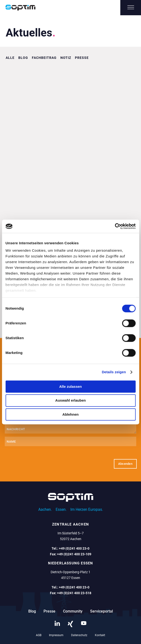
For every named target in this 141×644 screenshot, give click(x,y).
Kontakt (100, 635)
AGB (39, 635)
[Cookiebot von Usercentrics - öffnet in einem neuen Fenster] (115, 226)
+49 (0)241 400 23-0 (74, 548)
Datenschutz (79, 635)
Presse (82, 58)
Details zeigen (114, 372)
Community (73, 611)
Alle (10, 58)
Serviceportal (102, 611)
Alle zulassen (70, 386)
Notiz (66, 58)
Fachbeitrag (44, 58)
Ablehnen (70, 414)
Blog (23, 58)
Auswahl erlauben (70, 401)
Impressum (56, 635)
